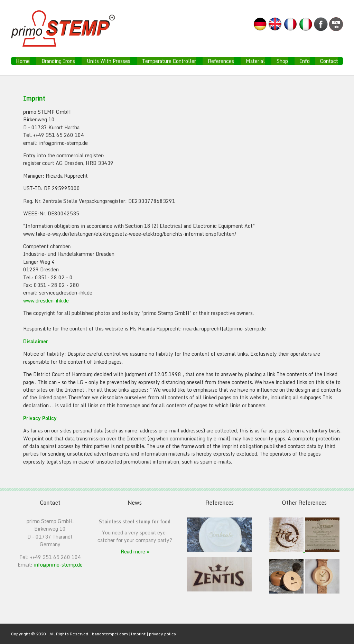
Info (305, 61)
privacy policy (163, 634)
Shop (282, 61)
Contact (329, 61)
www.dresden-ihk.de (46, 301)
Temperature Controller (169, 61)
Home (23, 61)
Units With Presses (109, 61)
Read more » (135, 552)
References (221, 61)
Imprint (138, 634)
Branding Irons (58, 61)
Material (255, 61)
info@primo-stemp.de (58, 565)
